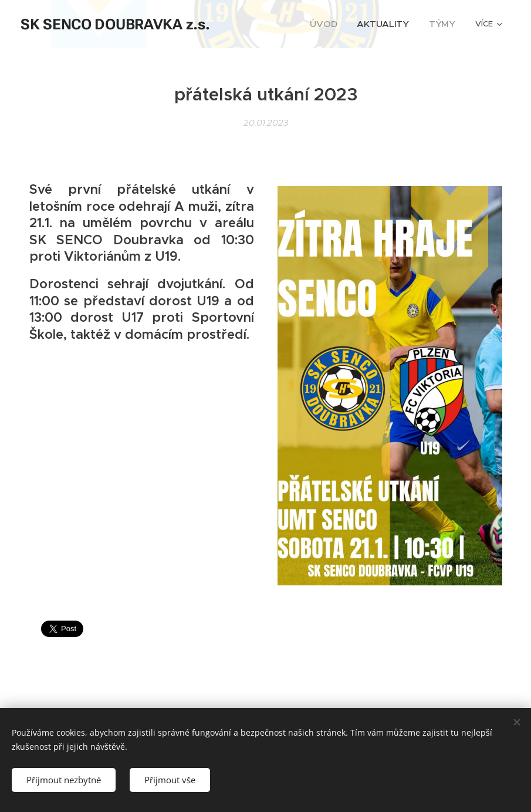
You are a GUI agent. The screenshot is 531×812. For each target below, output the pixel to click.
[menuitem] (338, 24)
